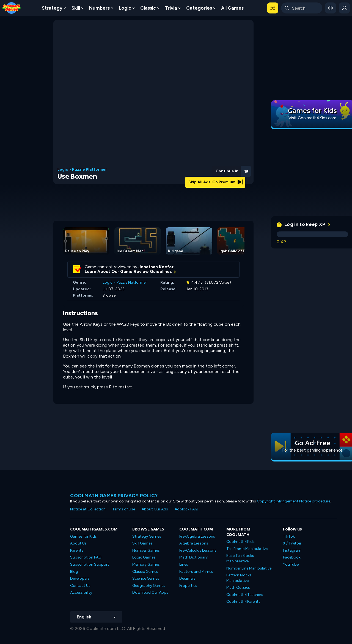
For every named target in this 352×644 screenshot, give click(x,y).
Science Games (146, 578)
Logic (125, 8)
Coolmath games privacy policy (114, 496)
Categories (199, 8)
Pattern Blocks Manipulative (239, 578)
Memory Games (146, 564)
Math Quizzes (238, 588)
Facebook (292, 557)
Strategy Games (147, 536)
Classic (148, 8)
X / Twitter (292, 543)
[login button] (344, 8)
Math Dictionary (193, 557)
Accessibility (81, 592)
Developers (80, 578)
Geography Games (149, 586)
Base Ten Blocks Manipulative (240, 558)
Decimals (187, 578)
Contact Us (80, 586)
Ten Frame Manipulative (247, 549)
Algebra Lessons (194, 543)
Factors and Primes (196, 572)
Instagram (292, 550)
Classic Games (145, 572)
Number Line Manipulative (249, 568)
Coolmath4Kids (240, 542)
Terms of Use (124, 509)
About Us (78, 543)
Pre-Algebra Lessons (197, 536)
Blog (74, 572)
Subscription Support (90, 564)
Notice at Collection (88, 509)
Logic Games (144, 557)
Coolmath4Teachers (245, 595)
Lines (184, 564)
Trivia (171, 8)
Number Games (146, 550)
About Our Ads (155, 509)
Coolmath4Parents (243, 602)
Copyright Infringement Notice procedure (294, 501)
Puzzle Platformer (90, 170)
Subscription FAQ (86, 557)
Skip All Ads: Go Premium (215, 182)
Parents (77, 550)
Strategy (52, 8)
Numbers (99, 8)
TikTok (289, 536)
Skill (76, 8)
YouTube (291, 564)
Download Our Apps (150, 592)
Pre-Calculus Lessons (198, 550)
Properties (188, 586)
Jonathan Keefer (156, 267)
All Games (232, 8)
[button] (273, 8)
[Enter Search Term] (302, 8)
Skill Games (142, 543)
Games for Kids (83, 536)
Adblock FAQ (186, 509)
